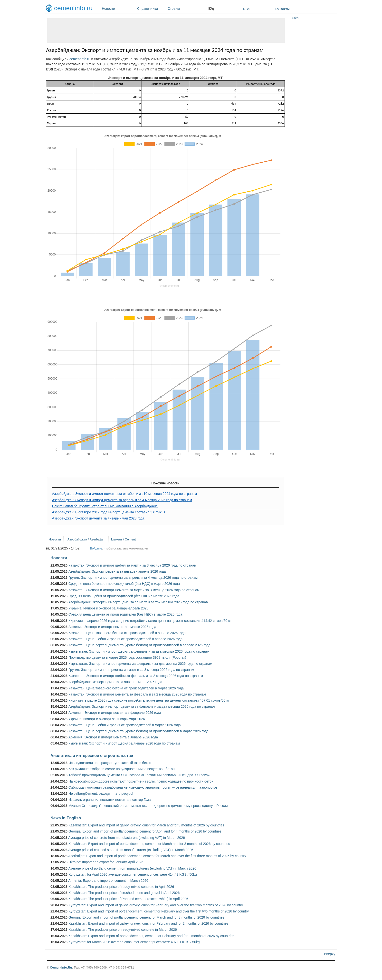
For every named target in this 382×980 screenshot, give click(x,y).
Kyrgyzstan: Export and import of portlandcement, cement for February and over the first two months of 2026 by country (159, 911)
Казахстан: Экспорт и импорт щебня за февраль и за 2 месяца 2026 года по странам (136, 676)
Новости (118, 9)
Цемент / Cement (124, 539)
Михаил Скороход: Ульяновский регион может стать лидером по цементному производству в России (148, 806)
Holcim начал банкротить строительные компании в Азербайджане (105, 506)
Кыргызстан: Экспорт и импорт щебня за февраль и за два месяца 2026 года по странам (139, 651)
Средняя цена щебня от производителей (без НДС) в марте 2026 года (124, 596)
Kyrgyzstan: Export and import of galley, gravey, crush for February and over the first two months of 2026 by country (156, 905)
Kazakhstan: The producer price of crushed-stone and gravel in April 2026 (124, 893)
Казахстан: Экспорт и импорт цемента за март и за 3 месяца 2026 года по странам (134, 590)
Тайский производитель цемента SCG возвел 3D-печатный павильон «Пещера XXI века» (139, 775)
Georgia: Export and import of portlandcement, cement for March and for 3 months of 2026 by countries (146, 917)
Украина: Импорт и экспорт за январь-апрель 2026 (108, 608)
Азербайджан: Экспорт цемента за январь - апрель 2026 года (117, 571)
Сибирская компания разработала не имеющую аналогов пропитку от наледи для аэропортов (143, 787)
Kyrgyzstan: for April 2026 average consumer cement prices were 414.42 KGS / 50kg (133, 874)
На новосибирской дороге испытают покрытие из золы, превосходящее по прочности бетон (141, 781)
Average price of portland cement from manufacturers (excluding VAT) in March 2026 (132, 868)
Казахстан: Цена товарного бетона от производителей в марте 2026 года (126, 688)
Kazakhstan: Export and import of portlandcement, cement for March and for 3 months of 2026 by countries (149, 844)
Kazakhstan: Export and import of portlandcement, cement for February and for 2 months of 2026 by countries (151, 936)
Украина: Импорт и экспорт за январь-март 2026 (107, 719)
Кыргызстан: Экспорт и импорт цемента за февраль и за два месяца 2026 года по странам (140, 664)
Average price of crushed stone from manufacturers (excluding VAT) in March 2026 (131, 850)
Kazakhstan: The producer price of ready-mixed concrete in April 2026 (121, 887)
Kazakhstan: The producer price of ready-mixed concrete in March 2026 (123, 930)
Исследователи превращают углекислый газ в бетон (110, 763)
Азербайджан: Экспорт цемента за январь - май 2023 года (98, 518)
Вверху (330, 954)
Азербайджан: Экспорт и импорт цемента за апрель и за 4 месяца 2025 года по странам (122, 500)
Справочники (151, 9)
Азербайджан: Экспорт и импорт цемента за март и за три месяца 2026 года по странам (138, 602)
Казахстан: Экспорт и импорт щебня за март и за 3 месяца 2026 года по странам (132, 565)
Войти (295, 18)
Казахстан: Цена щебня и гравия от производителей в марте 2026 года (125, 725)
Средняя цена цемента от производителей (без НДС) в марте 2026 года (125, 614)
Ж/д (211, 9)
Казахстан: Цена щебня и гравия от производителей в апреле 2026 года (125, 639)
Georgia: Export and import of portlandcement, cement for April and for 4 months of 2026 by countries (145, 831)
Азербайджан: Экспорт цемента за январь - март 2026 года (115, 682)
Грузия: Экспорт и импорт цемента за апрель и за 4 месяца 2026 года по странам (133, 578)
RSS (247, 9)
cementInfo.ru (80, 59)
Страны (186, 9)
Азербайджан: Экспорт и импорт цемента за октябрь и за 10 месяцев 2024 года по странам (125, 494)
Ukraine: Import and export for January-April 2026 (106, 862)
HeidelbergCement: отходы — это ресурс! (101, 794)
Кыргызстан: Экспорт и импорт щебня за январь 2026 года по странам (124, 743)
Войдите (96, 548)
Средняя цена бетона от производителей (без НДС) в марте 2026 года (124, 584)
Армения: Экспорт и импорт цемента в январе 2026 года (113, 737)
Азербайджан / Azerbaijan (86, 539)
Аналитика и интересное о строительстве (92, 755)
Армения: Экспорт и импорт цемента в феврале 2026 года (115, 713)
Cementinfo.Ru (61, 967)
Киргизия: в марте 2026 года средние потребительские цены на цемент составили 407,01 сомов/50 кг (149, 700)
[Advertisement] (166, 30)
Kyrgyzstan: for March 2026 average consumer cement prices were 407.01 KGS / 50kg (134, 942)
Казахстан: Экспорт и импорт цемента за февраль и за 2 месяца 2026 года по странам (137, 694)
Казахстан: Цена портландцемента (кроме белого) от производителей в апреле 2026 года (139, 645)
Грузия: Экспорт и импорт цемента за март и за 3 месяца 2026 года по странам (131, 670)
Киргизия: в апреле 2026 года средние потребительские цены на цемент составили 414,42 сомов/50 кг (150, 621)
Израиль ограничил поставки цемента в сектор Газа (110, 800)
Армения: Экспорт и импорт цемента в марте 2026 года (112, 627)
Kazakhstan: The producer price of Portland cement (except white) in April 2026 (128, 899)
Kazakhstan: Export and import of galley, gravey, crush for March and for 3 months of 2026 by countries (146, 825)
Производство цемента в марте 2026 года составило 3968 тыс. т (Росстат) (127, 657)
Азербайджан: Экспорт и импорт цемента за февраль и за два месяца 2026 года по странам (142, 706)
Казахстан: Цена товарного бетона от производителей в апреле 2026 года (127, 633)
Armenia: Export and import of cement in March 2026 (108, 881)
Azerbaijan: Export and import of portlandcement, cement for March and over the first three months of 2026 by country (157, 856)
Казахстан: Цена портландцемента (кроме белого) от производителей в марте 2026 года (138, 731)
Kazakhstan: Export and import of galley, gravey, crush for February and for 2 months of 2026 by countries (148, 923)
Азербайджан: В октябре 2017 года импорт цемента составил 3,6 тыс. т (109, 512)
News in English (66, 818)
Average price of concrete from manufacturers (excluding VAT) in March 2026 (127, 838)
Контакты (282, 9)
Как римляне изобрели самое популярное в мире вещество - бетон (122, 769)
